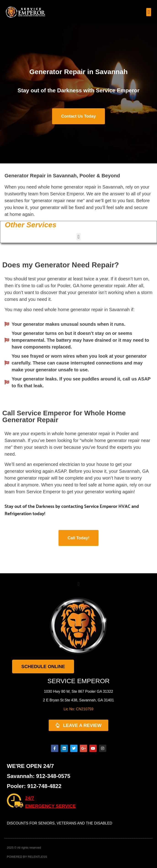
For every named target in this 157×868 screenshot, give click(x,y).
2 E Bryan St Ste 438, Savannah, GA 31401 (78, 700)
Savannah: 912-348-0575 (39, 776)
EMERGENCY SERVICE (51, 806)
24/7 (30, 798)
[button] (149, 12)
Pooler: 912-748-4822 (34, 786)
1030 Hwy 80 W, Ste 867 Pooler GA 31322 (78, 691)
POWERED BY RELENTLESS (27, 857)
